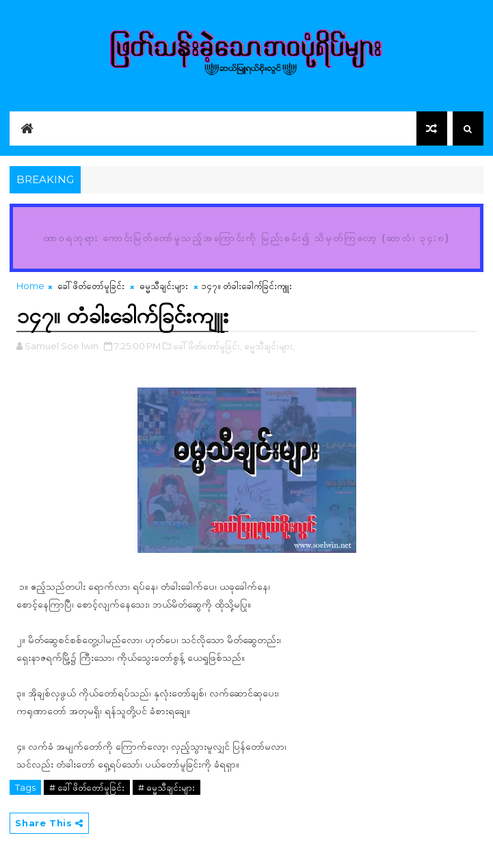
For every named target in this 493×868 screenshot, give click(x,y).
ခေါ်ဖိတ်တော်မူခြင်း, (208, 346)
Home (30, 286)
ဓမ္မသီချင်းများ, (269, 346)
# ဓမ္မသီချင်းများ (166, 787)
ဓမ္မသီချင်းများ (164, 286)
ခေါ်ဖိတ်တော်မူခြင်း (91, 286)
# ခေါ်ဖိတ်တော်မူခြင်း (87, 787)
